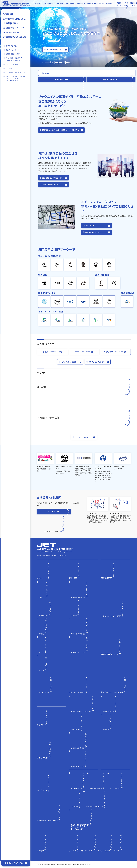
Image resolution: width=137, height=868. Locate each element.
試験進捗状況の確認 (13, 54)
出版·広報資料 (70, 4)
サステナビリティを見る (97, 362)
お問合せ (109, 4)
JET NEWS (10, 69)
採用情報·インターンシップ (96, 4)
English (126, 4)
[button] (64, 62)
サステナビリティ (50, 4)
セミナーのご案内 (12, 65)
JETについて (38, 4)
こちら (61, 531)
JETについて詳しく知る (50, 185)
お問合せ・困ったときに (15, 863)
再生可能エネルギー (13, 19)
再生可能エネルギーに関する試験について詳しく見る (61, 130)
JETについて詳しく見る (54, 50)
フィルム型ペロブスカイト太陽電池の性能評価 (14, 59)
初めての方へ (90, 226)
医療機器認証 (11, 23)
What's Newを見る (69, 362)
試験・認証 (10, 14)
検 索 (133, 4)
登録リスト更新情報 (110, 79)
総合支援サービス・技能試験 (16, 37)
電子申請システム (12, 46)
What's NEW (81, 4)
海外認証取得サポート (14, 32)
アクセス (119, 5)
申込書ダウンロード (12, 50)
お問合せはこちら (53, 511)
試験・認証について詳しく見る (52, 178)
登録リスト (60, 4)
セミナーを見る (83, 437)
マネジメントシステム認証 (15, 28)
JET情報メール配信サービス (15, 73)
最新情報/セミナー (61, 79)
